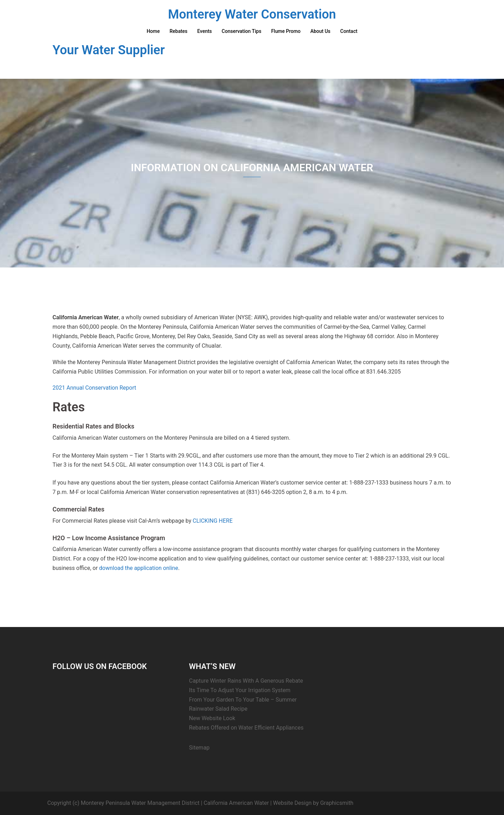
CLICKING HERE (213, 521)
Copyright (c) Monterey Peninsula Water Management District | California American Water (158, 803)
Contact (349, 31)
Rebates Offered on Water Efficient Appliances (246, 728)
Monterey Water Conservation (252, 14)
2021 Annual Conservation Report (94, 388)
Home (153, 31)
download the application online (139, 568)
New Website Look (212, 718)
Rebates (178, 31)
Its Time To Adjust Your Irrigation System (240, 690)
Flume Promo (286, 31)
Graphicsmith (337, 803)
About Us (320, 31)
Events (205, 31)
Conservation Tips (241, 31)
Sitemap (199, 748)
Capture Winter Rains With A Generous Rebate (246, 681)
